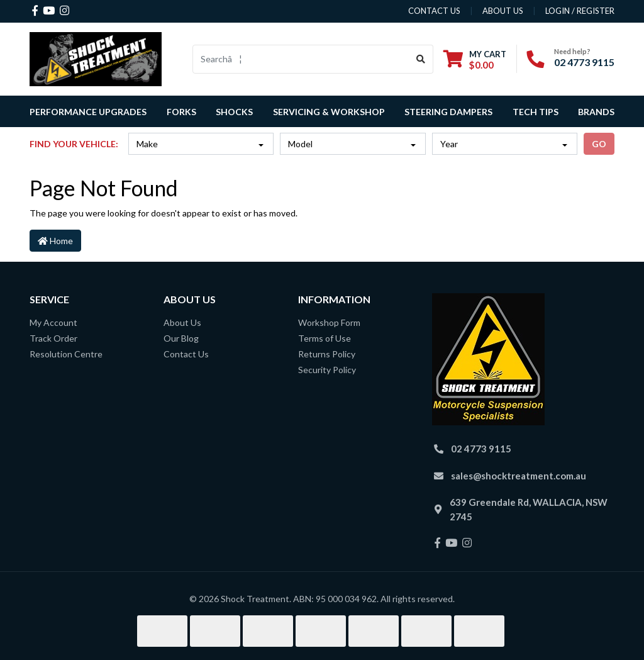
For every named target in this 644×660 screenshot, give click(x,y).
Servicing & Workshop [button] (329, 112)
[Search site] (421, 59)
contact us (434, 11)
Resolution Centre (66, 354)
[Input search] (301, 59)
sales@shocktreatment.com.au (519, 476)
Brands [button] (596, 112)
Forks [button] (181, 112)
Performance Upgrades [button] (88, 112)
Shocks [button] (234, 112)
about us (503, 11)
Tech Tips (536, 112)
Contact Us (186, 354)
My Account (53, 322)
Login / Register (580, 11)
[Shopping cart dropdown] (475, 59)
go (599, 144)
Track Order (53, 338)
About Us (182, 322)
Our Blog (181, 338)
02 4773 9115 (584, 62)
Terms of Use (325, 338)
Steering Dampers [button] (448, 112)
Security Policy (327, 370)
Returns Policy (327, 354)
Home (55, 241)
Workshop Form (329, 322)
